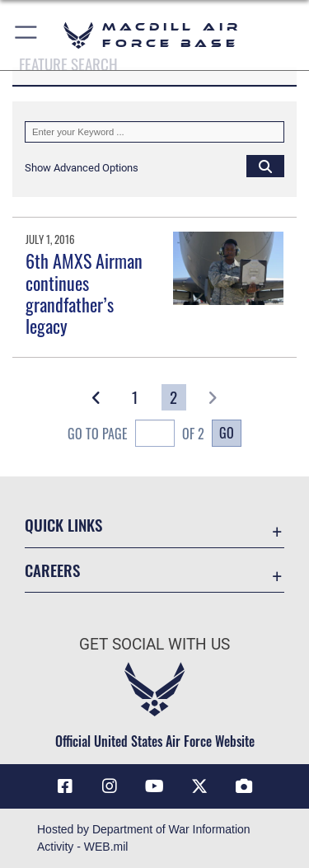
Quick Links (63, 525)
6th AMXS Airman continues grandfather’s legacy (84, 293)
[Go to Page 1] (136, 397)
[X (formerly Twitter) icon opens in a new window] (199, 786)
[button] (27, 35)
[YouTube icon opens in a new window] (155, 786)
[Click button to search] (265, 166)
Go (227, 433)
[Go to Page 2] (174, 397)
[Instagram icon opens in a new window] (110, 786)
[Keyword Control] (154, 132)
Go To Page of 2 (136, 435)
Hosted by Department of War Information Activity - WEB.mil (144, 838)
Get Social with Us (154, 644)
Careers (52, 570)
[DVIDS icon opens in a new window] (244, 786)
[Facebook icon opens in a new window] (65, 786)
